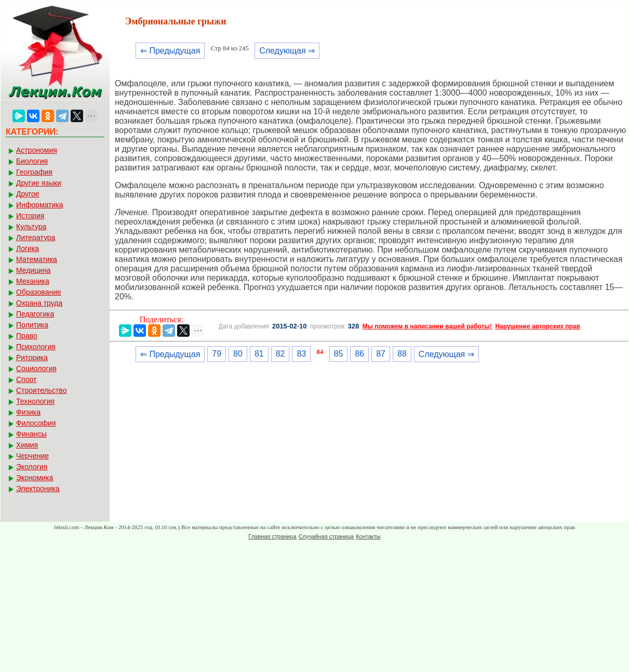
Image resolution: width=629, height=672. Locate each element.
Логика (28, 248)
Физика (28, 412)
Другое (28, 194)
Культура (31, 227)
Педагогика (35, 314)
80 (238, 354)
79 (217, 354)
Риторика (32, 358)
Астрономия (37, 150)
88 (402, 354)
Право (27, 336)
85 (339, 354)
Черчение (32, 456)
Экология (32, 467)
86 (359, 354)
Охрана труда (39, 303)
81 (259, 354)
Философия (36, 423)
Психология (36, 347)
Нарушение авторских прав (537, 326)
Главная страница (272, 536)
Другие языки (39, 183)
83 (301, 354)
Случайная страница (326, 536)
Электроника (38, 489)
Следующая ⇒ (287, 51)
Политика (32, 325)
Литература (36, 238)
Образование (39, 292)
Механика (33, 281)
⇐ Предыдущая (170, 51)
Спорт (26, 379)
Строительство (41, 390)
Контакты (368, 536)
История (30, 216)
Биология (32, 161)
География (34, 172)
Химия (27, 445)
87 (381, 354)
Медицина (34, 270)
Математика (37, 259)
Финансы (31, 434)
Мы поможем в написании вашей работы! (427, 326)
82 (280, 354)
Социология (36, 368)
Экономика (35, 478)
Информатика (39, 205)
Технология (35, 401)
